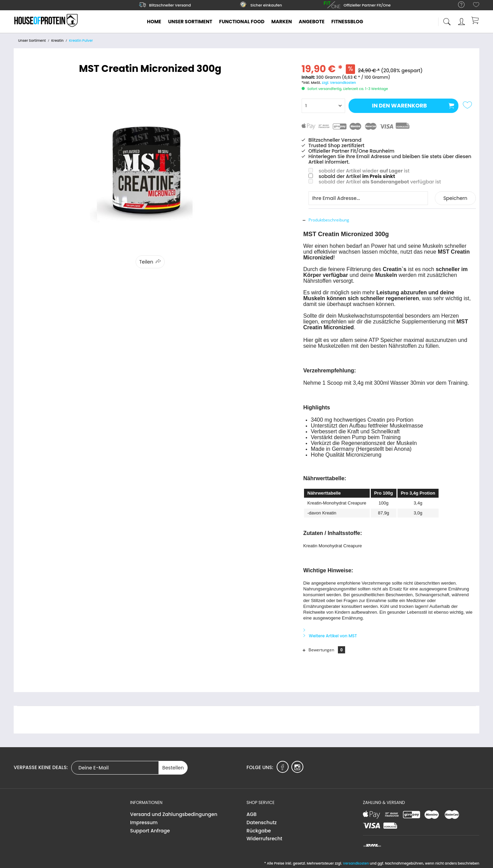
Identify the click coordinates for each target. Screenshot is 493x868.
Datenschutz (262, 822)
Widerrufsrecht (264, 839)
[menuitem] (458, 5)
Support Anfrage (150, 831)
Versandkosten (356, 863)
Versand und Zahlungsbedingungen (174, 814)
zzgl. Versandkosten (339, 83)
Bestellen (173, 768)
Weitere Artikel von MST (330, 636)
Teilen (146, 262)
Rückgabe (259, 831)
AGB (251, 814)
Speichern (455, 198)
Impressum (144, 822)
